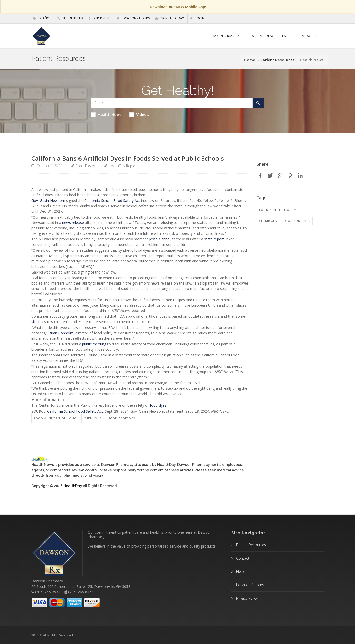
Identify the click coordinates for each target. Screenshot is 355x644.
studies (37, 322)
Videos (139, 115)
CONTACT (305, 36)
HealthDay (73, 486)
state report (214, 239)
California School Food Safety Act (112, 201)
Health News (106, 115)
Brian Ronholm (61, 333)
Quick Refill (100, 18)
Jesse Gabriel (160, 239)
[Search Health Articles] (172, 103)
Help (240, 572)
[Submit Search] (259, 103)
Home (250, 60)
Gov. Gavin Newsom (48, 201)
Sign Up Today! (170, 18)
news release (73, 223)
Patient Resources (278, 60)
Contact (242, 558)
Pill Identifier (70, 18)
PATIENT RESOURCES (268, 36)
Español (42, 18)
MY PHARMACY (226, 36)
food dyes (158, 405)
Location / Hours (133, 18)
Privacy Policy (246, 598)
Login (197, 18)
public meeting (94, 344)
